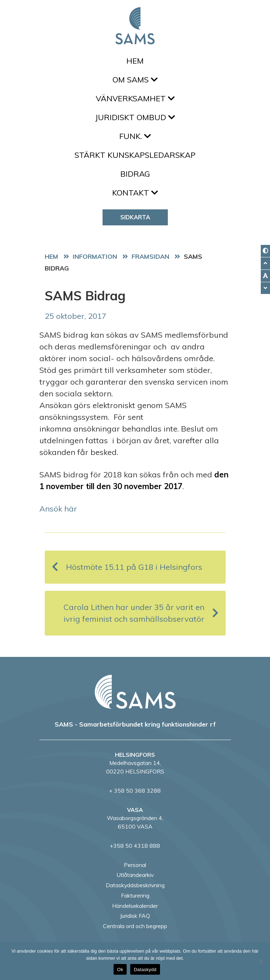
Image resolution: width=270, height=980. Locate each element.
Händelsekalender (135, 906)
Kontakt (135, 193)
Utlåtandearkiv (135, 875)
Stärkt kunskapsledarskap (135, 155)
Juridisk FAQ (135, 916)
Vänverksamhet (135, 98)
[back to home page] (135, 692)
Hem (135, 61)
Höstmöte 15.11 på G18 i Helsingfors (127, 567)
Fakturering (135, 895)
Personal (135, 865)
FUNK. (135, 136)
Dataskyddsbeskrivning (135, 885)
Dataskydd (145, 970)
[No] (261, 961)
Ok (120, 970)
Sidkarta (135, 217)
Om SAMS (135, 80)
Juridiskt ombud (135, 117)
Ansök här (58, 509)
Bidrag (135, 174)
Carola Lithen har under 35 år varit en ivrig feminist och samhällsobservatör (141, 613)
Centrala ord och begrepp (135, 926)
